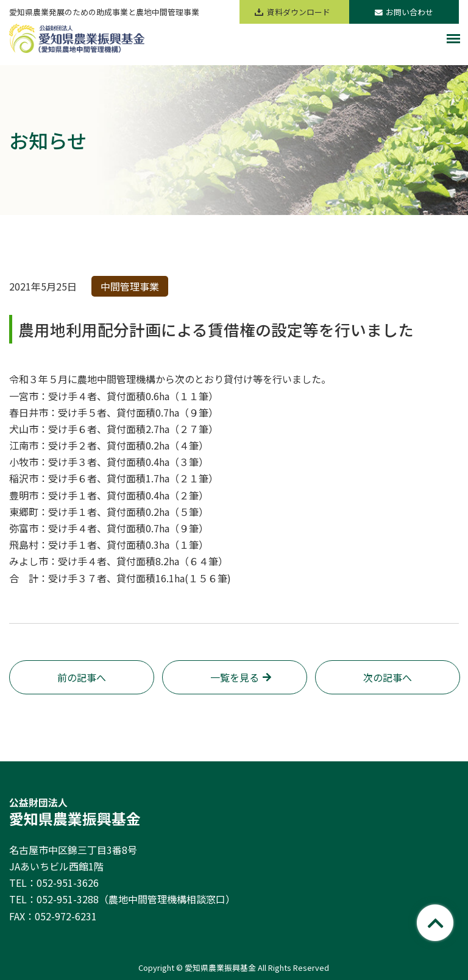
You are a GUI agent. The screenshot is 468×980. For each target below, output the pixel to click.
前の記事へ (82, 677)
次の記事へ (388, 677)
